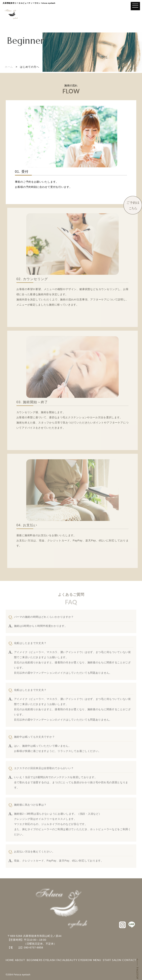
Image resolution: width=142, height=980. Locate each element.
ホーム (9, 67)
